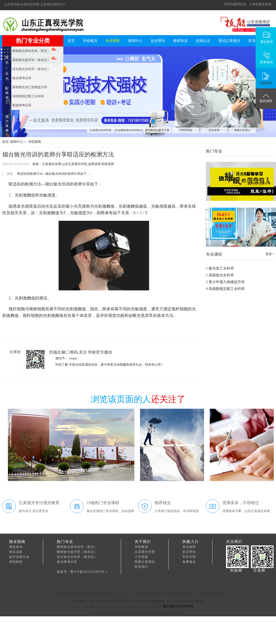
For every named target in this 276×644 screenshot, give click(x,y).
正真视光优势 (145, 552)
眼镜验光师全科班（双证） (77, 547)
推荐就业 (163, 503)
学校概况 (90, 41)
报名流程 (16, 552)
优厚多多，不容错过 (241, 503)
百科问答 (189, 557)
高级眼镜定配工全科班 (227, 289)
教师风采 (181, 41)
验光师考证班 (67, 562)
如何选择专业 (19, 557)
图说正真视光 (229, 41)
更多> (270, 254)
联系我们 (141, 567)
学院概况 (141, 547)
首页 (71, 41)
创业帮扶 (158, 41)
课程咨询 (16, 547)
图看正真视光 (145, 562)
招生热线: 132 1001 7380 (247, 30)
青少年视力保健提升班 (227, 282)
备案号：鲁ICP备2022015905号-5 (82, 572)
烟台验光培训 (57, 184)
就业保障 (189, 547)
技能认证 (203, 41)
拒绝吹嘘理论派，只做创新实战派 (248, 4)
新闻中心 (135, 41)
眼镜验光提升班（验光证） (77, 552)
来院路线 (16, 562)
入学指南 (141, 557)
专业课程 (113, 41)
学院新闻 (35, 142)
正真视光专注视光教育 (39, 503)
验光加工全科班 (221, 268)
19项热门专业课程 (103, 503)
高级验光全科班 (221, 275)
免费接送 (189, 562)
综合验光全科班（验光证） (77, 557)
